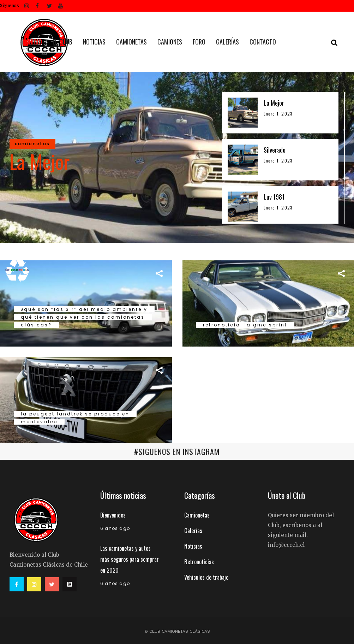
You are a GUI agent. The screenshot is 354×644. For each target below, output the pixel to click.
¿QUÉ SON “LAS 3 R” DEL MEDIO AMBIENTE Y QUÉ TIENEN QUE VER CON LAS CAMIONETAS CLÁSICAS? (84, 317)
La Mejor (40, 161)
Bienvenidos (113, 515)
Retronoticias (199, 562)
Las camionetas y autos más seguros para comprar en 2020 (130, 559)
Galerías (193, 531)
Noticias (193, 546)
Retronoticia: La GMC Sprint (245, 325)
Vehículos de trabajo (206, 577)
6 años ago (115, 528)
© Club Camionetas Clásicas (177, 631)
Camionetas (197, 515)
